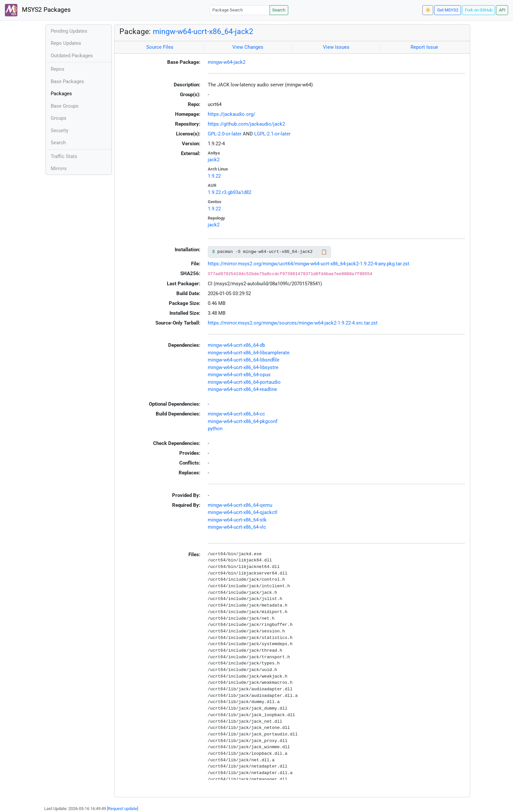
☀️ (428, 10)
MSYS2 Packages (38, 10)
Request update (123, 809)
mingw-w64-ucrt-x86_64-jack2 (203, 31)
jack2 (214, 160)
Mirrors (59, 168)
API (502, 10)
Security (60, 131)
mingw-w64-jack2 (227, 62)
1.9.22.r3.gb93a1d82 (230, 192)
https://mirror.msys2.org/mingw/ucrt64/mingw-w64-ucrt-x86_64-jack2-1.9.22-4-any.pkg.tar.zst (309, 264)
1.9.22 (214, 176)
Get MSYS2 (448, 10)
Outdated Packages (72, 56)
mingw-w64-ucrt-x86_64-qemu (240, 505)
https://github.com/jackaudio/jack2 (246, 124)
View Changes (248, 47)
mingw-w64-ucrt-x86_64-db (236, 345)
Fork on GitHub (479, 10)
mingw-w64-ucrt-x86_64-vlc (237, 527)
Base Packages (67, 81)
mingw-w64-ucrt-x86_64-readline (242, 389)
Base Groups (65, 106)
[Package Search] (240, 10)
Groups (59, 118)
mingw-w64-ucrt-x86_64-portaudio (244, 382)
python (215, 429)
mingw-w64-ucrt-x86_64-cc (236, 414)
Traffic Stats (64, 156)
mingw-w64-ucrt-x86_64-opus (239, 375)
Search (279, 10)
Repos (58, 69)
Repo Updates (66, 43)
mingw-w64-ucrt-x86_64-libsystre (243, 367)
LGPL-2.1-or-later (272, 134)
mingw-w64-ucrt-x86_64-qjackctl (243, 512)
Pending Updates (69, 31)
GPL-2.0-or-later (225, 134)
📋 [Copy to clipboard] (324, 252)
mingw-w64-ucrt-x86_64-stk (237, 520)
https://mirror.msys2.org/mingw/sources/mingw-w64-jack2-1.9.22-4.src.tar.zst (293, 323)
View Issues (336, 47)
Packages (61, 94)
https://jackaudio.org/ (231, 114)
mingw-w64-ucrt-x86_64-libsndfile (244, 360)
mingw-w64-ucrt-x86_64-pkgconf (243, 421)
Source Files (160, 47)
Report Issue (424, 47)
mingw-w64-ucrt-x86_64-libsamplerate (249, 353)
